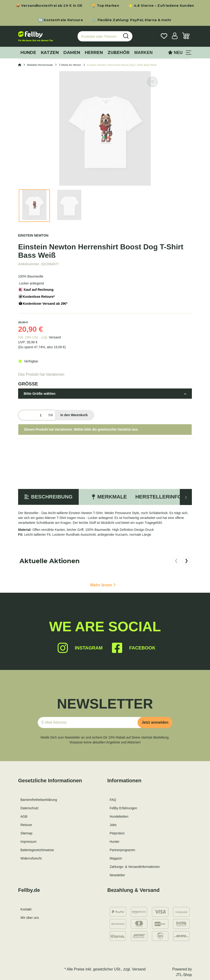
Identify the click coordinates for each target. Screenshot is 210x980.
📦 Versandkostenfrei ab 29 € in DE (49, 6)
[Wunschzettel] (164, 36)
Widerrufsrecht (31, 858)
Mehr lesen (103, 585)
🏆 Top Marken (105, 6)
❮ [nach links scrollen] (176, 561)
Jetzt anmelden (155, 722)
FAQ (113, 800)
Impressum (28, 842)
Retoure (26, 825)
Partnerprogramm (122, 850)
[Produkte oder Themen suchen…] (99, 36)
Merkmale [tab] (109, 497)
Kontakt (26, 909)
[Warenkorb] (186, 36)
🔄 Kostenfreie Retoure (61, 20)
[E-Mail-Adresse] (89, 722)
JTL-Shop (184, 975)
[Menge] (32, 415)
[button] (175, 36)
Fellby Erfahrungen (123, 808)
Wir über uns (30, 918)
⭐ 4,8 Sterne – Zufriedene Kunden (161, 6)
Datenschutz (30, 808)
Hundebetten (119, 816)
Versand (55, 337)
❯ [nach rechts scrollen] (186, 561)
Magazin (116, 858)
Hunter (115, 842)
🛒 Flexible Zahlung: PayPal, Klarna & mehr (132, 20)
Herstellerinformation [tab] (170, 497)
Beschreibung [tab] (48, 497)
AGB (24, 816)
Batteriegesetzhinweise (37, 850)
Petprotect (117, 833)
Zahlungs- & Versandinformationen (135, 867)
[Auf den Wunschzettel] (152, 82)
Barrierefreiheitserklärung (39, 800)
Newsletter (117, 875)
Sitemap (26, 833)
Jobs (113, 825)
